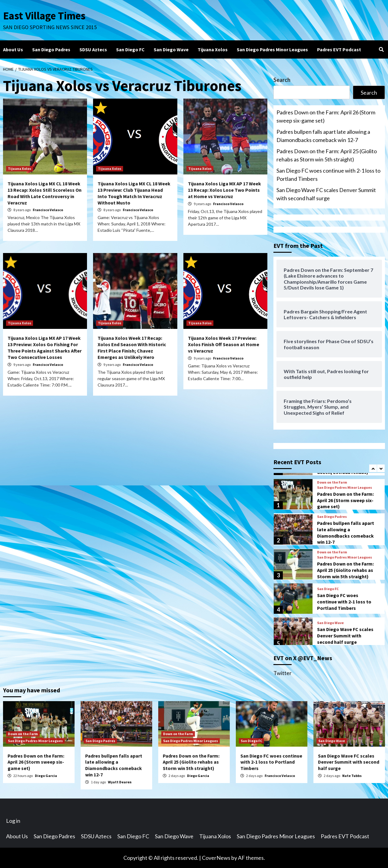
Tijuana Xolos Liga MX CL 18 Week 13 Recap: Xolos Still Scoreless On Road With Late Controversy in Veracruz (45, 193)
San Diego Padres (51, 49)
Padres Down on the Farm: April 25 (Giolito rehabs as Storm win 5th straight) (327, 155)
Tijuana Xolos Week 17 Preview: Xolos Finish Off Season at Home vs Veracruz (224, 344)
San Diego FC (130, 49)
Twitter (283, 673)
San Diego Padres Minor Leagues (272, 49)
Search (282, 80)
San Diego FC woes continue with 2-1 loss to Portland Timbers (328, 175)
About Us (13, 49)
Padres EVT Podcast (339, 49)
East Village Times (44, 16)
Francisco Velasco (48, 210)
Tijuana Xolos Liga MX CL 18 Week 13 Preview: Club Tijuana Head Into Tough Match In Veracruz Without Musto (134, 193)
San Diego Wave (171, 49)
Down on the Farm (332, 482)
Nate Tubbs (352, 776)
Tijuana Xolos (213, 49)
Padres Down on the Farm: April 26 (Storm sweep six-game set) (326, 116)
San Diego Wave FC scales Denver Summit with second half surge (326, 194)
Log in (13, 821)
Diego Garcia (46, 776)
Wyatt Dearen (120, 782)
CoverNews (216, 858)
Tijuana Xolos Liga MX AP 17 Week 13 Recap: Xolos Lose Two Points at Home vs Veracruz (224, 190)
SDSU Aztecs (93, 49)
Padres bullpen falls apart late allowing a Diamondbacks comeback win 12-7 (323, 136)
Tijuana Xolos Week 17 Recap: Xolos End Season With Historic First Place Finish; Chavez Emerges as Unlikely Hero (132, 347)
